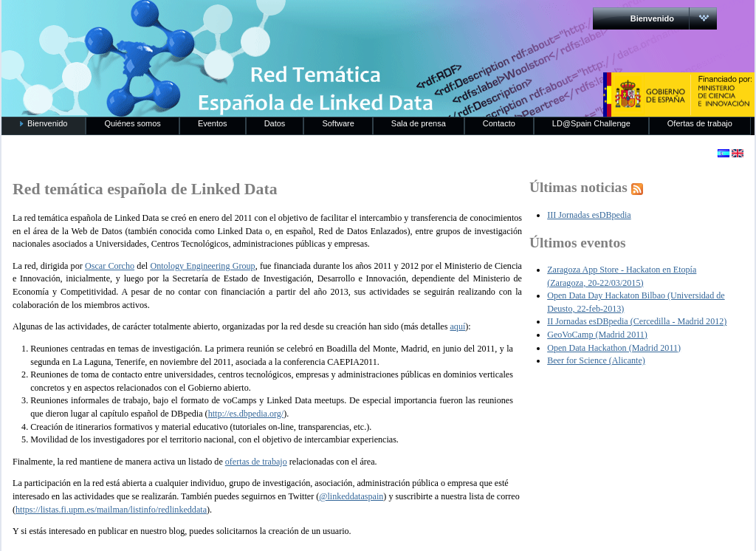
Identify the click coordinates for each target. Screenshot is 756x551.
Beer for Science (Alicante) (596, 360)
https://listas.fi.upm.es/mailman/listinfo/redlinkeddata (111, 510)
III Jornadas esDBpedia (589, 215)
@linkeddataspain (351, 496)
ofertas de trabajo (256, 462)
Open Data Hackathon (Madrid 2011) (614, 348)
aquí (457, 326)
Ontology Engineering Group (202, 266)
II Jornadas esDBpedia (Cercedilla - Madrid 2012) (637, 321)
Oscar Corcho (110, 266)
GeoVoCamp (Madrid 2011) (597, 335)
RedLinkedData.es (156, 22)
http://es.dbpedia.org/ (246, 414)
